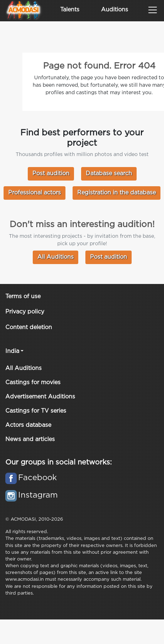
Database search (109, 174)
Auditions (115, 10)
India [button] (12, 351)
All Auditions (55, 257)
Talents (70, 10)
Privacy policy (25, 312)
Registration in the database (117, 193)
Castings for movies (33, 383)
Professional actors (35, 193)
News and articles (30, 439)
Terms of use (23, 297)
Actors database (28, 425)
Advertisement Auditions (40, 397)
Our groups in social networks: (59, 462)
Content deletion (29, 328)
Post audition (51, 174)
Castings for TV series (36, 411)
